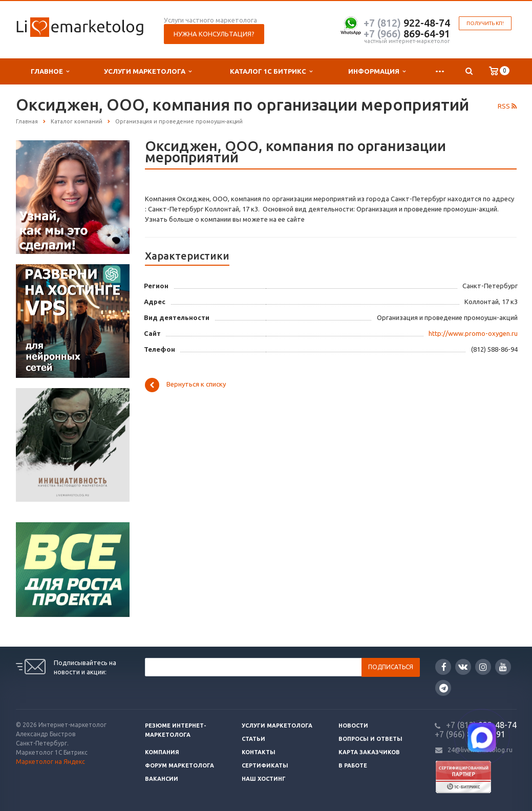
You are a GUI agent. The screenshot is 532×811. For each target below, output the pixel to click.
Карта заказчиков (369, 752)
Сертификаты (265, 765)
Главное (50, 71)
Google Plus (444, 688)
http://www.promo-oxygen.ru (473, 333)
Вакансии (162, 779)
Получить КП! (485, 23)
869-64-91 (407, 34)
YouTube (503, 667)
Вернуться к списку (185, 385)
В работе (353, 765)
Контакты (259, 752)
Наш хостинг (264, 779)
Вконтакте (463, 666)
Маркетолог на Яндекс (50, 762)
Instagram (483, 667)
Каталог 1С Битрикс (271, 71)
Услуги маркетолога (148, 71)
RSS (507, 106)
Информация (377, 71)
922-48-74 (407, 23)
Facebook (444, 667)
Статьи (253, 739)
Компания (162, 752)
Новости (353, 725)
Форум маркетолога (179, 765)
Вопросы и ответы (370, 739)
